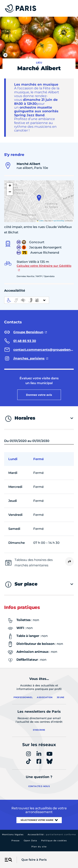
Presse (15, 841)
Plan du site (39, 847)
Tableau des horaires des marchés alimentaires (34, 562)
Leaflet (40, 221)
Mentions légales (13, 834)
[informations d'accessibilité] (27, 300)
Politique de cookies (54, 841)
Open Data (30, 841)
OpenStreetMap (59, 221)
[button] (39, 198)
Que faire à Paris (34, 860)
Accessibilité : (52, 834)
